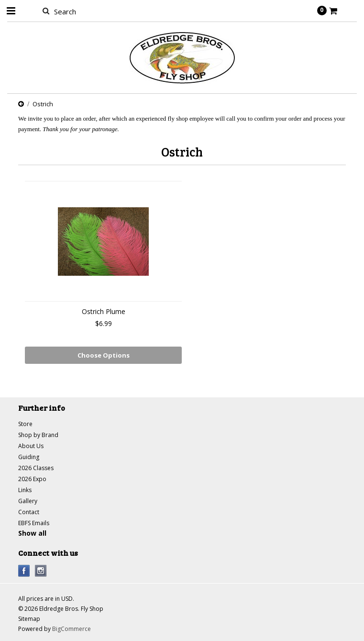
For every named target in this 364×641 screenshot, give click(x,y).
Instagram (41, 571)
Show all (32, 533)
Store (25, 424)
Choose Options (104, 355)
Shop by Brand (38, 435)
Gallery (28, 501)
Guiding (29, 457)
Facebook (24, 571)
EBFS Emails (34, 523)
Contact (29, 512)
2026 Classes (36, 468)
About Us (31, 446)
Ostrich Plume (104, 311)
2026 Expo (32, 479)
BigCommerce (72, 629)
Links (25, 490)
